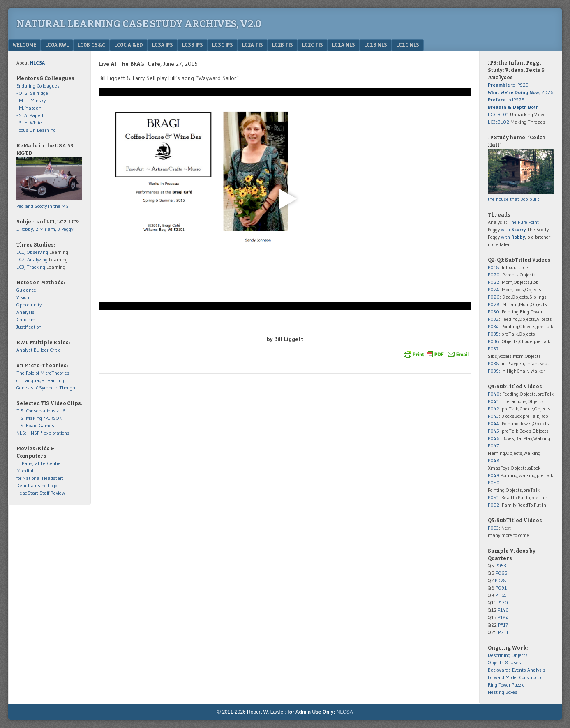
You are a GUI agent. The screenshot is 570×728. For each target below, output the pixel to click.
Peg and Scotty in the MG (43, 206)
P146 (503, 610)
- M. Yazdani (30, 108)
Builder (41, 350)
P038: (494, 363)
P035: (495, 334)
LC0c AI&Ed (129, 45)
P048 (494, 460)
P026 (494, 297)
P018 (494, 267)
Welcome (24, 45)
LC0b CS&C (91, 45)
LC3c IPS (223, 45)
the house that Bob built (513, 199)
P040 (494, 394)
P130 (503, 602)
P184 (503, 617)
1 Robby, (26, 229)
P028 (494, 304)
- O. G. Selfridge (32, 93)
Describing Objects (508, 655)
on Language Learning (40, 380)
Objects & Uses (504, 662)
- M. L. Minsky (31, 100)
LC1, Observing (32, 252)
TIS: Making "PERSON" (40, 418)
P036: (494, 341)
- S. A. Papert (30, 115)
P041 (493, 401)
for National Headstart (40, 478)
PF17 (503, 625)
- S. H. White (29, 123)
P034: (494, 326)
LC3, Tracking (31, 267)
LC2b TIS (283, 45)
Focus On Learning (36, 130)
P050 (494, 483)
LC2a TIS (253, 45)
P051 (493, 497)
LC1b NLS (376, 45)
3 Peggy (65, 229)
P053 (493, 528)
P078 (501, 580)
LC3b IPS (193, 45)
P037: (494, 349)
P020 (494, 275)
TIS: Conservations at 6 (41, 411)
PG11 (503, 632)
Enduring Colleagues (38, 86)
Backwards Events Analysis (517, 670)
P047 (493, 446)
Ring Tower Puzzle (506, 685)
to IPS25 (508, 85)
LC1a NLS (344, 45)
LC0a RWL (57, 45)
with (513, 229)
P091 (501, 588)
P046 (494, 438)
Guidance (26, 290)
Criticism (26, 319)
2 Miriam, (46, 229)
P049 (494, 475)
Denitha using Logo (37, 485)
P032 (493, 319)
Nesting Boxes (503, 692)
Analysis (25, 312)
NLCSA (345, 712)
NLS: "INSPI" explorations (43, 433)
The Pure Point (524, 222)
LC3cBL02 (498, 122)
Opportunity (29, 305)
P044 (494, 423)
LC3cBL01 (498, 114)
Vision (23, 297)
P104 (501, 595)
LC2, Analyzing (32, 259)
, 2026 (521, 92)
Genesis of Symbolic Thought (47, 388)
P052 (494, 505)
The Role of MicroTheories (43, 373)
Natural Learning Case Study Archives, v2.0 (139, 24)
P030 (494, 312)
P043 (493, 416)
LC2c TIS (313, 45)
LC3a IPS (163, 45)
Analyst (24, 350)
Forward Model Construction (517, 677)
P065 (502, 573)
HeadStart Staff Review (41, 493)
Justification (29, 327)
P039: (494, 371)
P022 (494, 282)
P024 (494, 289)
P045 (494, 431)
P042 (494, 409)
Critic (55, 350)
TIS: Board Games (35, 425)
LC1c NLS (408, 45)
